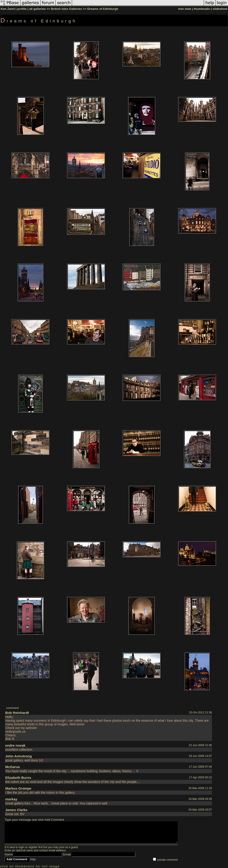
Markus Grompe (18, 788)
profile (22, 9)
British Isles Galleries (67, 9)
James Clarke (16, 810)
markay (11, 799)
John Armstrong (19, 756)
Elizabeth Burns (18, 778)
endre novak (15, 745)
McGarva (12, 767)
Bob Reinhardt (17, 713)
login (21, 847)
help (33, 859)
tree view (185, 9)
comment (12, 708)
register (33, 847)
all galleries (37, 9)
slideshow (220, 9)
